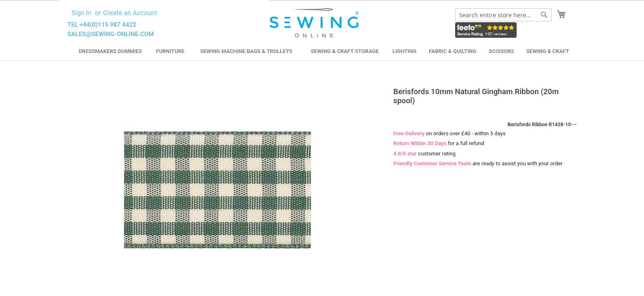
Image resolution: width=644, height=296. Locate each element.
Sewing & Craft (547, 51)
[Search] (544, 15)
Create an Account (130, 13)
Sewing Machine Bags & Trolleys (246, 51)
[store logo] (315, 23)
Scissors (501, 51)
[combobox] (503, 15)
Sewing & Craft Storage (345, 51)
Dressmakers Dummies (110, 51)
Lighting (405, 51)
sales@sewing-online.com (111, 34)
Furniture (170, 51)
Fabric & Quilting (452, 51)
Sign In (81, 13)
